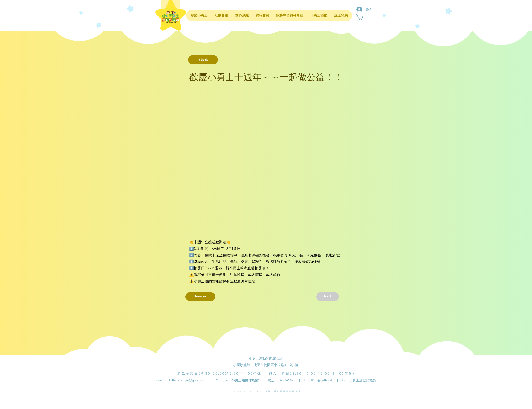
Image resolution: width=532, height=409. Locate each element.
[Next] (328, 297)
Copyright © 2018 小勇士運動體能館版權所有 (266, 391)
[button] (360, 17)
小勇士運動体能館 (245, 381)
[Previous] (200, 297)
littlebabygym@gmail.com (188, 381)
